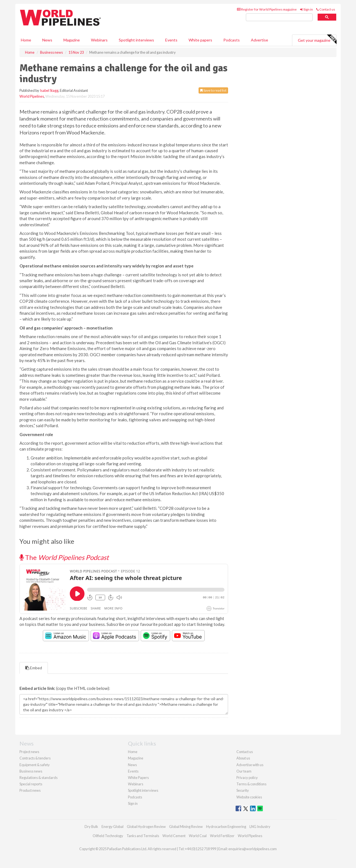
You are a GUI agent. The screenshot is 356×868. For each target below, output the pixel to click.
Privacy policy (247, 778)
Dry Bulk (91, 827)
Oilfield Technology (108, 836)
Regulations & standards (39, 778)
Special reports (31, 784)
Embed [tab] (34, 668)
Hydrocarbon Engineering (226, 827)
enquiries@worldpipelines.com (253, 849)
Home (26, 40)
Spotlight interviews (136, 40)
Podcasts (232, 40)
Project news (29, 752)
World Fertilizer (222, 836)
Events (171, 40)
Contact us (326, 9)
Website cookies (249, 797)
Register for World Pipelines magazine (267, 9)
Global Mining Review (186, 827)
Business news (31, 771)
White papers (200, 40)
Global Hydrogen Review (146, 827)
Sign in (306, 9)
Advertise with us (250, 765)
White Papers (138, 778)
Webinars (99, 40)
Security (243, 790)
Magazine (72, 40)
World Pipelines (32, 96)
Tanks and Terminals (143, 836)
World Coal (198, 836)
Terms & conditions (251, 784)
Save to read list (213, 90)
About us (243, 758)
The (64, 557)
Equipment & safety (35, 765)
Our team (244, 771)
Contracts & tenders (35, 758)
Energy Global (113, 827)
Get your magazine (317, 40)
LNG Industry (260, 827)
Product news (30, 790)
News (132, 765)
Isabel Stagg (49, 90)
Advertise (259, 40)
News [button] (47, 40)
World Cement (174, 836)
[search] (279, 17)
